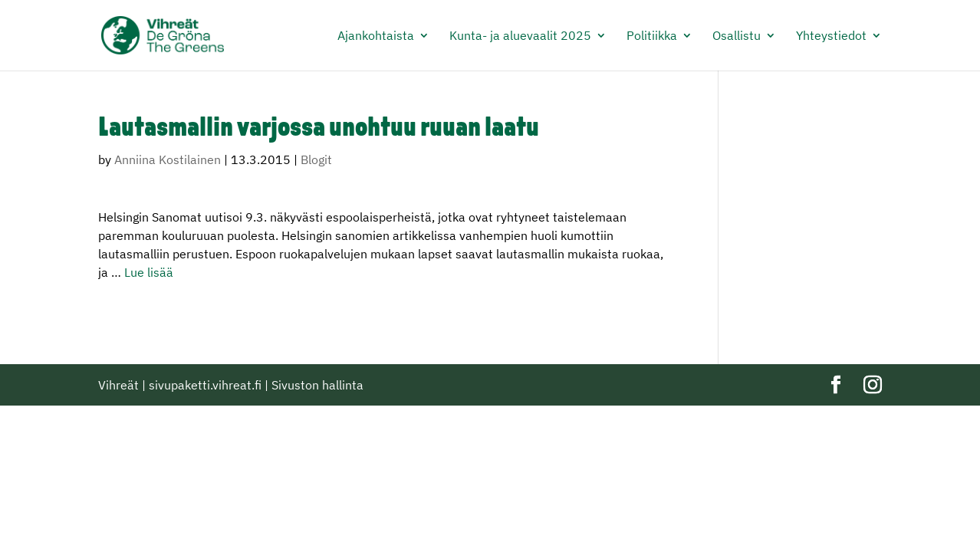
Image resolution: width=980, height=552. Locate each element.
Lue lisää (149, 272)
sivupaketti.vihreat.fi (205, 385)
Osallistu (737, 36)
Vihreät (118, 385)
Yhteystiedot (831, 36)
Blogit (316, 159)
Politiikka (652, 36)
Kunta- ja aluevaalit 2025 (520, 36)
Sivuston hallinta (317, 385)
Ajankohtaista (376, 36)
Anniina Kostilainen (168, 159)
